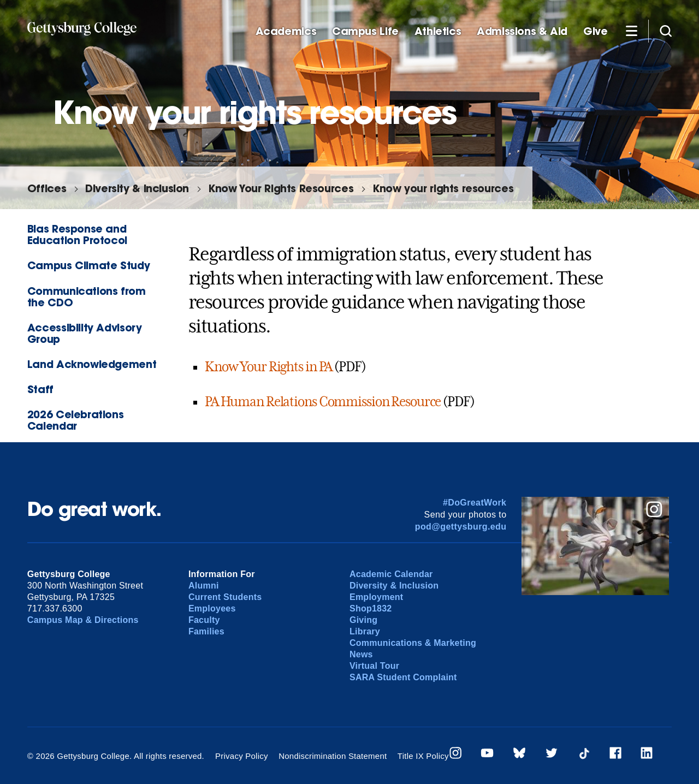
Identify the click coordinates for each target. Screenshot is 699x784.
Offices (47, 188)
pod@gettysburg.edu (461, 527)
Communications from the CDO (87, 296)
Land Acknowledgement (92, 364)
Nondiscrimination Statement (333, 756)
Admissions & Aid (522, 31)
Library (365, 631)
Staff (40, 389)
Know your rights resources (443, 188)
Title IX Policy (423, 756)
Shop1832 (371, 608)
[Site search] (666, 31)
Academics (286, 31)
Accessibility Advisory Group (85, 333)
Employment (376, 597)
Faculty (204, 620)
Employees (212, 608)
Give (595, 31)
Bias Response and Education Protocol (77, 234)
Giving (363, 620)
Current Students (225, 597)
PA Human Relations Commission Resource (323, 402)
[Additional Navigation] (631, 31)
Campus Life (365, 31)
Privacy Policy (242, 756)
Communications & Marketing (413, 643)
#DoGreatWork (475, 503)
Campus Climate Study (88, 265)
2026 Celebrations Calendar (75, 420)
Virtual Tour (374, 666)
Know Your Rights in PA (268, 367)
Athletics (438, 31)
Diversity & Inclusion (137, 188)
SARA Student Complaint (403, 677)
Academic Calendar (391, 574)
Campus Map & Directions (83, 620)
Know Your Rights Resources (281, 188)
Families (206, 631)
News (361, 654)
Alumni (204, 586)
